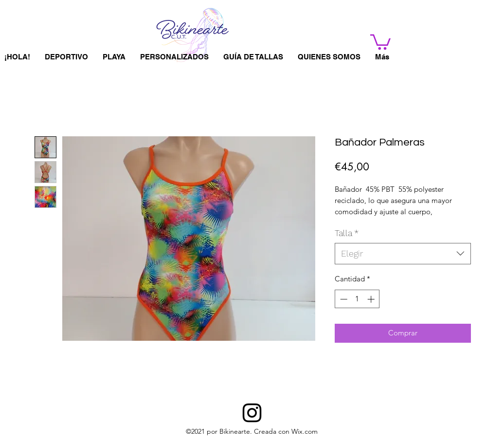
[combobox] (403, 253)
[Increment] (372, 299)
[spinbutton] (357, 299)
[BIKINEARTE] (252, 413)
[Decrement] (343, 299)
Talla (347, 233)
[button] (380, 41)
